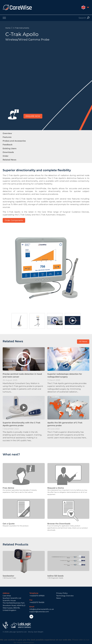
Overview (7, 133)
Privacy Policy (62, 593)
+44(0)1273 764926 (37, 602)
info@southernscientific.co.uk (42, 609)
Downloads (8, 152)
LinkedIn (31, 617)
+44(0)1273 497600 (37, 596)
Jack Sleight (39, 632)
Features (7, 137)
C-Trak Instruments (21, 28)
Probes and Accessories (14, 141)
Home (8, 28)
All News (83, 341)
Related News (9, 160)
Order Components (14, 220)
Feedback (8, 145)
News (59, 598)
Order (6, 156)
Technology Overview (65, 596)
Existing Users (10, 148)
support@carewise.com (39, 612)
